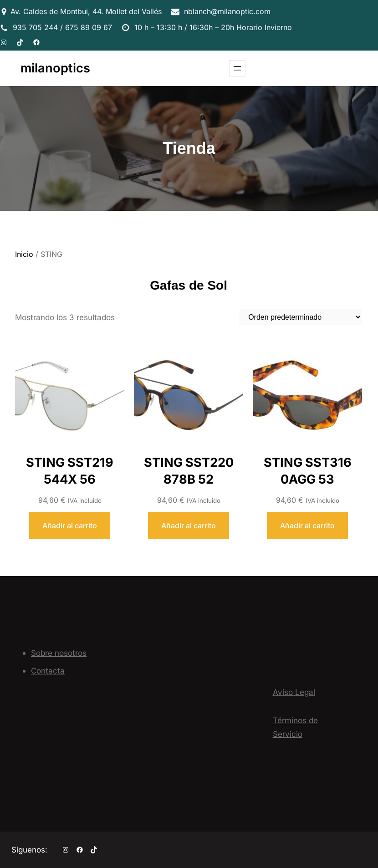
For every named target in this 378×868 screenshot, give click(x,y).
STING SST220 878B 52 (189, 471)
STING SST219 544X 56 (70, 471)
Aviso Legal (294, 692)
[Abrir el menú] (237, 68)
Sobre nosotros (59, 653)
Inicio (24, 254)
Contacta (48, 671)
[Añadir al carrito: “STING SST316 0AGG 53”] (307, 526)
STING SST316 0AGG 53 (308, 471)
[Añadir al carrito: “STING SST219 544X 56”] (70, 526)
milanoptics (55, 68)
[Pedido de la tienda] (301, 317)
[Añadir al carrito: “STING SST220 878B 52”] (189, 526)
